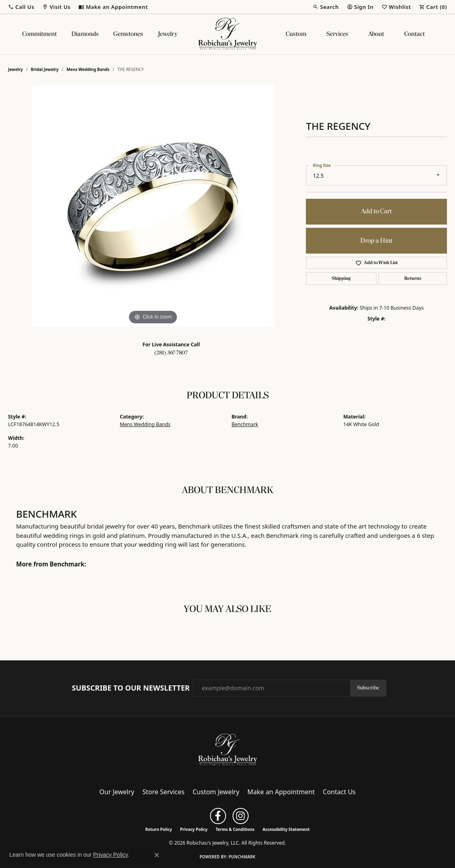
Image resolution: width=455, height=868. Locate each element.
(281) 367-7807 (171, 353)
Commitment (39, 34)
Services (337, 34)
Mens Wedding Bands (88, 69)
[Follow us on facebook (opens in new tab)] (218, 816)
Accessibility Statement (286, 829)
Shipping (341, 279)
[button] (21, 7)
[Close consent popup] (157, 855)
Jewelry (168, 34)
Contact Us (339, 792)
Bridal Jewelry (45, 69)
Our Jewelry (117, 792)
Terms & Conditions (235, 829)
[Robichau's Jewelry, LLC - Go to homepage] (228, 749)
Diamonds (85, 34)
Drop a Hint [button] (376, 241)
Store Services (163, 792)
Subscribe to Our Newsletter (131, 688)
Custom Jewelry (216, 792)
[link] (113, 7)
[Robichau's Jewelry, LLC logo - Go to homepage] (228, 34)
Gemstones (128, 34)
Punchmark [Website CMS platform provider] (242, 857)
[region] (153, 206)
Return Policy (159, 829)
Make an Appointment (281, 792)
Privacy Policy (194, 829)
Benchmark (245, 424)
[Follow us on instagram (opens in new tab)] (241, 816)
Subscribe (368, 688)
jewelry (16, 69)
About (376, 34)
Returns (413, 279)
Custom (296, 34)
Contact (414, 34)
